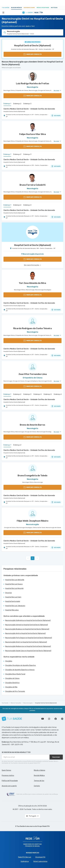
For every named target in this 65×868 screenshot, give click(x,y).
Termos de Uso (39, 781)
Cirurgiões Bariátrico (12, 683)
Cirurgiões (9, 661)
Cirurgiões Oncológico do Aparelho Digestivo (21, 665)
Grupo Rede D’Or (44, 826)
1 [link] (32, 558)
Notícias (54, 8)
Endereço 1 (7, 104)
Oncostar (8, 593)
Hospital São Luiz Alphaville (15, 580)
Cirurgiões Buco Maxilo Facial (15, 674)
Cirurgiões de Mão (11, 687)
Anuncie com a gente (9, 786)
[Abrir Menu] (3, 12)
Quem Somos (6, 770)
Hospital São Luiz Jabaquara (15, 606)
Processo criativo (8, 776)
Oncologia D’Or (40, 857)
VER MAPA (56, 116)
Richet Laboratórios (40, 861)
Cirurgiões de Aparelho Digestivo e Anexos (20, 670)
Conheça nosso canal (43, 719)
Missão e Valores (40, 770)
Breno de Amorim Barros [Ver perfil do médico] (32, 425)
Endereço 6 (58, 394)
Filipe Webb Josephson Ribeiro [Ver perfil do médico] (33, 521)
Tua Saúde (6, 8)
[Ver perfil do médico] (32, 76)
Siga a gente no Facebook (56, 719)
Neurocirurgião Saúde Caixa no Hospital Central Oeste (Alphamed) (28, 651)
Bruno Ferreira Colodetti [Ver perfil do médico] (33, 185)
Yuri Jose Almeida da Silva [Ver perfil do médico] (32, 283)
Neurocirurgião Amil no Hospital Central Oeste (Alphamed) (25, 633)
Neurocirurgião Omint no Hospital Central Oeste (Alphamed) (26, 642)
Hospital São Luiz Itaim (13, 597)
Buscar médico (16, 8)
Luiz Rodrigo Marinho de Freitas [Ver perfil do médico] (33, 83)
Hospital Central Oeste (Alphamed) (33, 46)
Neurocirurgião (28, 703)
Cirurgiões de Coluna (12, 678)
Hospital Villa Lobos (12, 610)
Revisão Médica (39, 776)
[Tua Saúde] (12, 719)
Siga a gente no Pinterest (62, 719)
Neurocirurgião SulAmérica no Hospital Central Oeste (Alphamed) (28, 620)
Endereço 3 (27, 104)
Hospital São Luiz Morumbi (14, 588)
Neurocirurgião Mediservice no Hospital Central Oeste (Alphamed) (28, 646)
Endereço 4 (38, 394)
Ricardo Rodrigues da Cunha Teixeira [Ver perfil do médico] (32, 328)
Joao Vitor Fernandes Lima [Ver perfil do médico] (33, 374)
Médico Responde (43, 8)
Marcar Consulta (16, 703)
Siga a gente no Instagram (49, 719)
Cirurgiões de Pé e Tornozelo (15, 691)
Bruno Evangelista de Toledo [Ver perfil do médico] (32, 476)
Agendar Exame (29, 8)
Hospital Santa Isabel (13, 601)
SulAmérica (25, 861)
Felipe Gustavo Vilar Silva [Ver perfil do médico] (33, 134)
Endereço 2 (17, 104)
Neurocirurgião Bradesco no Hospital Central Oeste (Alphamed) (27, 629)
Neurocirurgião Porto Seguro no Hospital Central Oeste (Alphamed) (29, 638)
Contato (37, 786)
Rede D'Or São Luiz (25, 857)
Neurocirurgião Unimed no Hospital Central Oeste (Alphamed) (27, 625)
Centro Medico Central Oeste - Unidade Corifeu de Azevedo (29, 109)
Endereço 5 (48, 394)
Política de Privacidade (10, 781)
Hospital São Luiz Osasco (14, 584)
